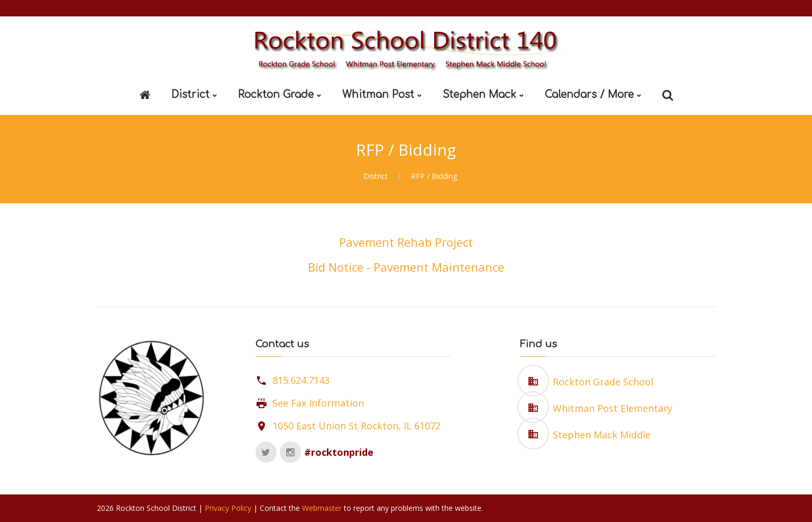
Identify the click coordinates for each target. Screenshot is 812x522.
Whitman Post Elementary (613, 408)
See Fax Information (318, 403)
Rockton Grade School (603, 382)
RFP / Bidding (434, 176)
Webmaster (322, 508)
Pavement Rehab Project (406, 242)
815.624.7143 (301, 380)
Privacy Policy (228, 508)
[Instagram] (290, 452)
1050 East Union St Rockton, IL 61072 (357, 426)
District (376, 176)
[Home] (145, 95)
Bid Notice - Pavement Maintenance (406, 267)
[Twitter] (266, 452)
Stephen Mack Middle (602, 435)
